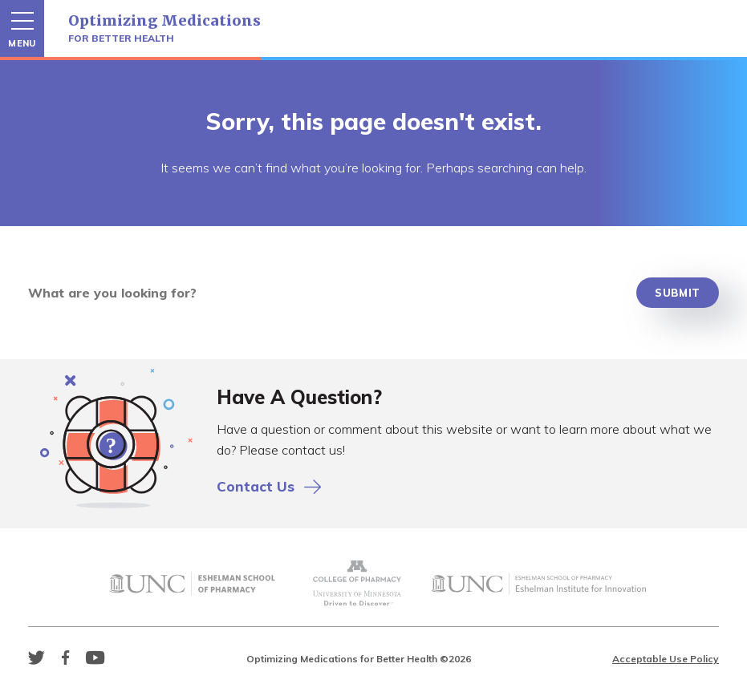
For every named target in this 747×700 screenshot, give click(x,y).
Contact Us (269, 486)
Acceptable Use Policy (666, 659)
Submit (678, 293)
